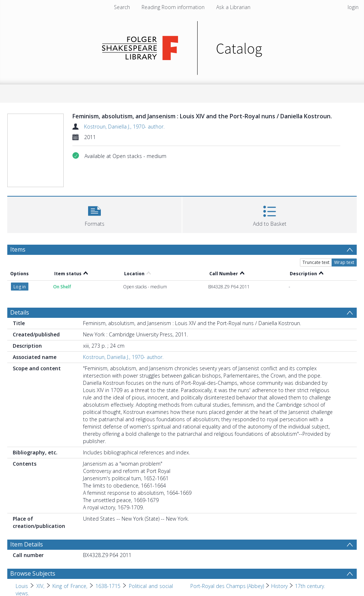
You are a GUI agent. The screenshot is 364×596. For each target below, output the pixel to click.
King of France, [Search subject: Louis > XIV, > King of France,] (70, 586)
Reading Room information (173, 7)
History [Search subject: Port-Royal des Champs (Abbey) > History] (279, 586)
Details (20, 312)
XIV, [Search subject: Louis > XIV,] (40, 586)
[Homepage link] (182, 46)
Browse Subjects (33, 573)
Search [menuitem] (122, 7)
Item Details (27, 544)
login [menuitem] (353, 7)
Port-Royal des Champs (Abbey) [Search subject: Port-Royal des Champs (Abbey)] (227, 586)
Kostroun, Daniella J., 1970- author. (124, 127)
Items (18, 249)
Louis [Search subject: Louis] (22, 586)
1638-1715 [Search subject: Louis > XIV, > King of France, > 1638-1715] (108, 586)
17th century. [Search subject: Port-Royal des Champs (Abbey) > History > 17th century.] (310, 586)
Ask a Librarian (233, 7)
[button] (94, 214)
